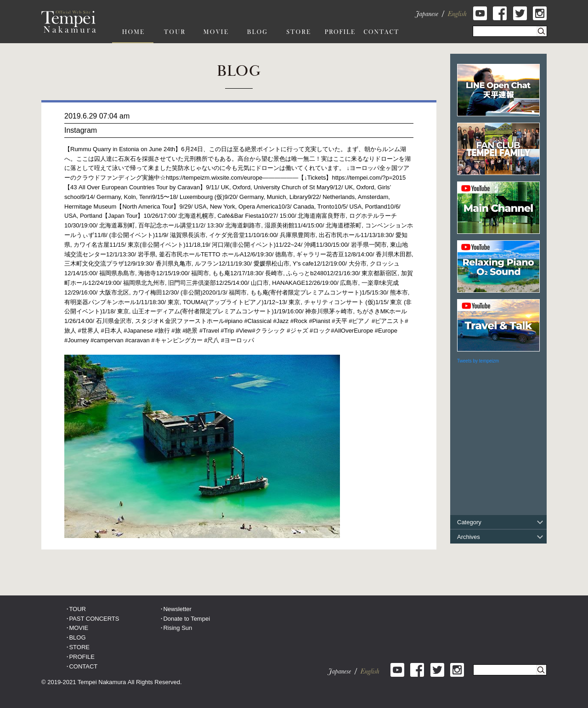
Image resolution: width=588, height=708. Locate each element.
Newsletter (177, 609)
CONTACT (83, 666)
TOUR (77, 609)
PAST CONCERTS (94, 619)
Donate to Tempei (187, 619)
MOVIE (79, 628)
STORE (79, 647)
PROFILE (82, 657)
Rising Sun (178, 628)
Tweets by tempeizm (478, 361)
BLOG (77, 637)
